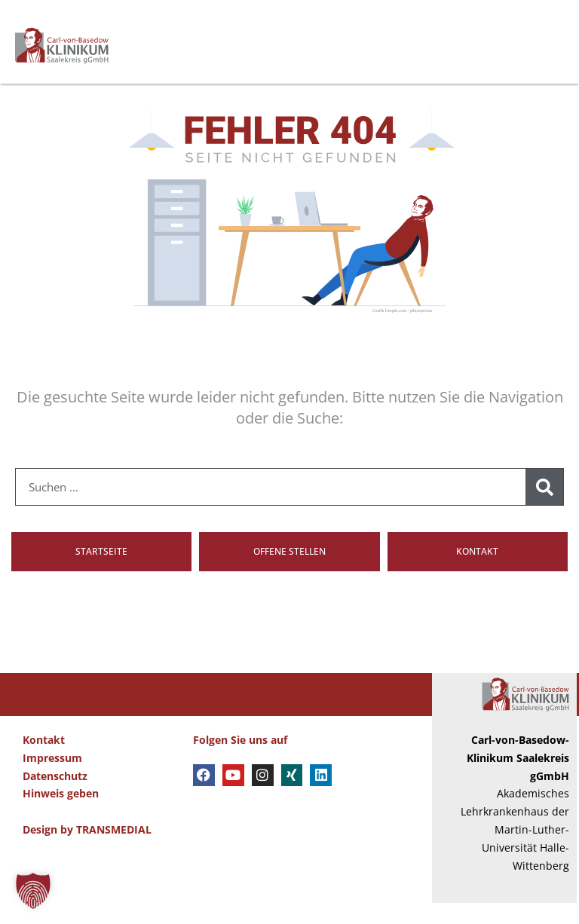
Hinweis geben (61, 815)
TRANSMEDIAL (114, 851)
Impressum (52, 779)
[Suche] (544, 509)
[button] (33, 891)
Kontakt (44, 762)
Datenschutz (55, 797)
